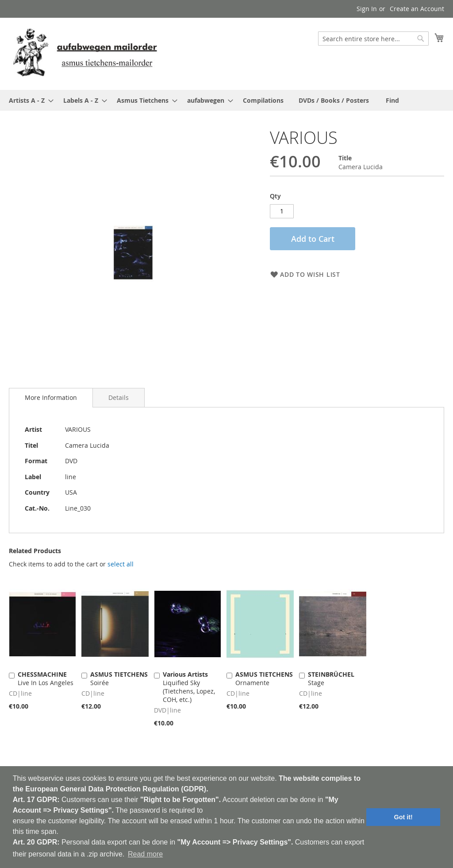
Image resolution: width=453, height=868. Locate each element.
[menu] (226, 100)
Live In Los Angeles (46, 678)
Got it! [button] (403, 817)
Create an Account (417, 9)
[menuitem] (29, 100)
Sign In (367, 9)
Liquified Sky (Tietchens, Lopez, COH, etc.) (189, 687)
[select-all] (121, 564)
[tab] (51, 398)
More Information (51, 397)
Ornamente (264, 678)
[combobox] (373, 39)
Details (119, 397)
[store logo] (85, 53)
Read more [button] (145, 854)
